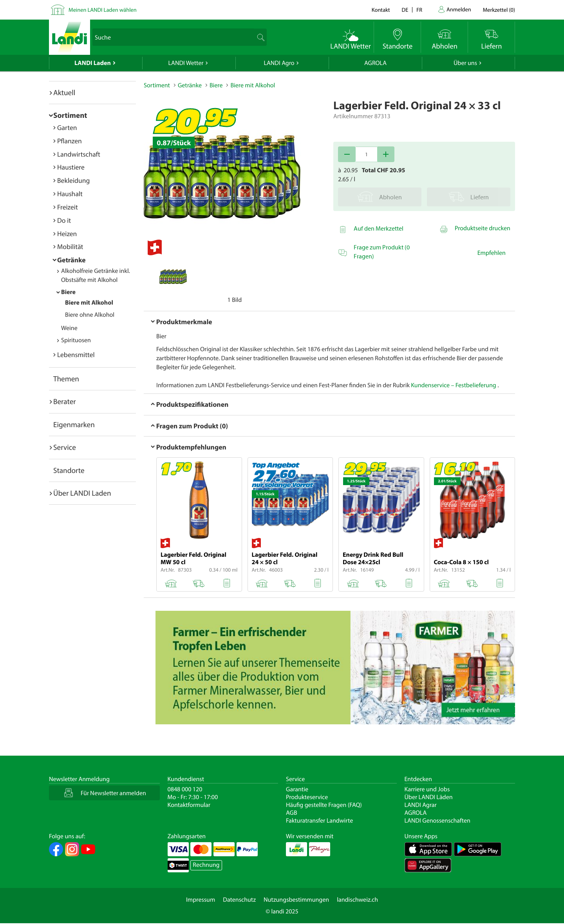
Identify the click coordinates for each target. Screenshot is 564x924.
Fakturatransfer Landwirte (319, 821)
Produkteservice (307, 797)
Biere (68, 292)
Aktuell (64, 92)
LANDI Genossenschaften (437, 821)
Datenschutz (239, 900)
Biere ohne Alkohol (90, 315)
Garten (67, 127)
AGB (292, 813)
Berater (65, 401)
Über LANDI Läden (429, 797)
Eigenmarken (74, 424)
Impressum (201, 900)
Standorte (69, 470)
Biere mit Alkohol (89, 303)
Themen (66, 379)
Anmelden (459, 9)
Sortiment (70, 115)
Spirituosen (76, 340)
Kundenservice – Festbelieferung (454, 385)
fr (419, 10)
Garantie (297, 789)
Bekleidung (73, 180)
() (499, 10)
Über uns (465, 63)
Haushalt (70, 194)
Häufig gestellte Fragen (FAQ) (324, 805)
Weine (69, 328)
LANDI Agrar (421, 805)
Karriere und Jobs (427, 789)
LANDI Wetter (186, 63)
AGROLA (375, 63)
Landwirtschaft (79, 154)
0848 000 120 (185, 789)
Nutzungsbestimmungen (296, 900)
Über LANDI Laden (82, 493)
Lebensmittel (76, 355)
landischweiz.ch (357, 900)
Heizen (67, 234)
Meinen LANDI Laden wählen (103, 10)
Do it (64, 220)
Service (65, 447)
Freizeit (68, 207)
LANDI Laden (93, 63)
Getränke (71, 260)
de (405, 10)
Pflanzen (70, 141)
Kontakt (381, 10)
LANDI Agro (279, 63)
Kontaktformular (189, 805)
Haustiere (71, 167)
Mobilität (70, 246)
